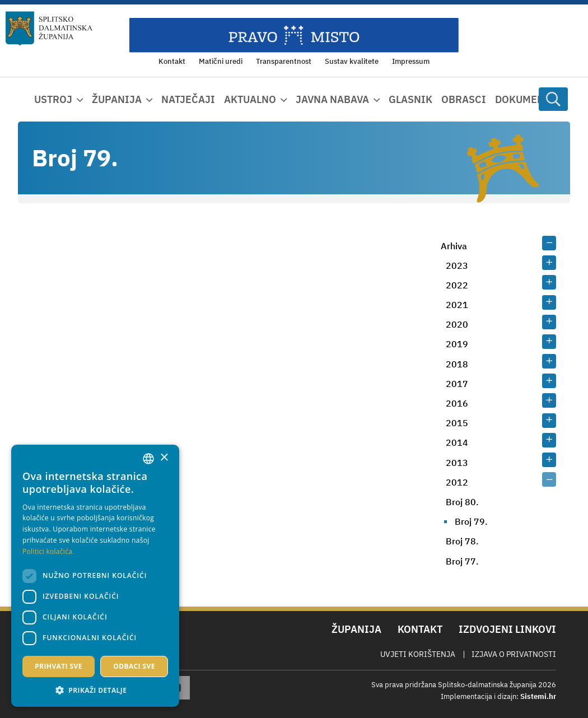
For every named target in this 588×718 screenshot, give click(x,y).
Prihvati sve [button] (59, 666)
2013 (457, 463)
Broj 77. (462, 561)
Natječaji (188, 99)
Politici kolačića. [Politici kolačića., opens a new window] (48, 551)
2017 (457, 384)
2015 (457, 423)
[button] (95, 690)
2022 (457, 285)
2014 (457, 442)
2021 (457, 305)
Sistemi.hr (538, 696)
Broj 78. (462, 541)
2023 (457, 265)
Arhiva (454, 246)
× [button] (164, 458)
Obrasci (464, 99)
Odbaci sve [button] (134, 666)
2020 (457, 324)
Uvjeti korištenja (418, 654)
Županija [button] (117, 99)
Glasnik (410, 99)
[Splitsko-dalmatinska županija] (49, 29)
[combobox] (148, 459)
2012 (457, 482)
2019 (457, 344)
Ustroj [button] (53, 99)
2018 (457, 364)
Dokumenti (525, 99)
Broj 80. (462, 502)
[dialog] (95, 576)
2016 (457, 403)
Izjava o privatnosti (514, 654)
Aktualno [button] (250, 99)
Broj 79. (471, 521)
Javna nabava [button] (332, 99)
